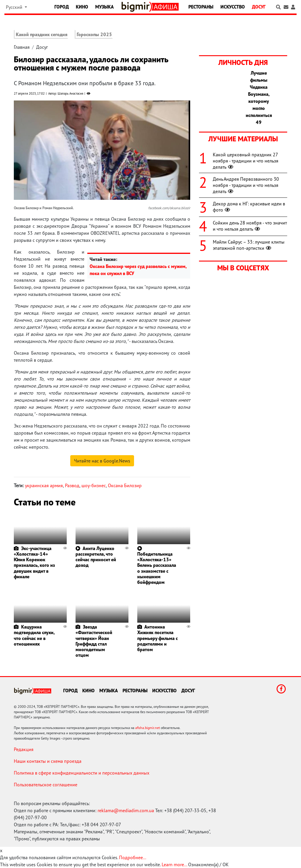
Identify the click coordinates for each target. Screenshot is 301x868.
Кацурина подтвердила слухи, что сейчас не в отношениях (34, 635)
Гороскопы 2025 (94, 34)
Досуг (259, 7)
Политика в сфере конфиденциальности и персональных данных (82, 773)
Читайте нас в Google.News (102, 461)
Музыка (104, 7)
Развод (72, 485)
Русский (15, 7)
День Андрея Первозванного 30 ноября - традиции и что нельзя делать (246, 185)
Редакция (24, 749)
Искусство (233, 7)
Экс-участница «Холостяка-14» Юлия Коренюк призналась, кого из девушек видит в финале (34, 562)
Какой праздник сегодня (42, 34)
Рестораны (201, 7)
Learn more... (174, 864)
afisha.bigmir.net (148, 728)
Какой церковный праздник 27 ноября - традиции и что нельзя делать (246, 161)
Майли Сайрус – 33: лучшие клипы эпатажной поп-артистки (249, 245)
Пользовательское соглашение (46, 785)
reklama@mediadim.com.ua (126, 810)
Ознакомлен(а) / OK (208, 864)
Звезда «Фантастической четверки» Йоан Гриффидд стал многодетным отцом (94, 641)
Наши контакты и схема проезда (48, 761)
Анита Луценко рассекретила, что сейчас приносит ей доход (96, 557)
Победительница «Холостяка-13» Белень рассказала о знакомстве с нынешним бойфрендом (157, 568)
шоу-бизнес (94, 485)
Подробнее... (133, 857)
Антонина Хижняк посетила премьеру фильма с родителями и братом (158, 638)
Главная (22, 47)
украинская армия (44, 485)
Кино (82, 7)
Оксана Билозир (125, 485)
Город (62, 7)
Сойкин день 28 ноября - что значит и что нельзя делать (250, 226)
